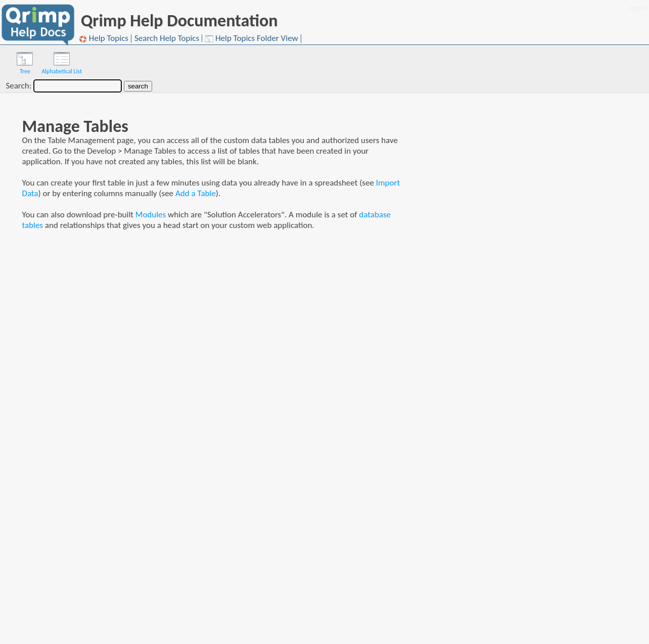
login (638, 8)
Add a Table (196, 193)
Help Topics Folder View (252, 39)
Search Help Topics (167, 38)
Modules (151, 215)
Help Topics (104, 39)
